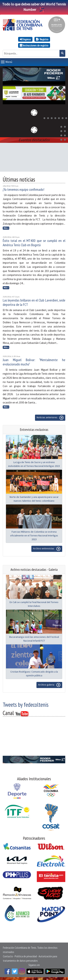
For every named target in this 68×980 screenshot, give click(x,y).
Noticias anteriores (50, 418)
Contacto (8, 956)
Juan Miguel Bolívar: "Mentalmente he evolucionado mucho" (34, 362)
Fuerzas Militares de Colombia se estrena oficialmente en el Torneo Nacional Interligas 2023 (34, 535)
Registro (42, 39)
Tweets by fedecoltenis (26, 705)
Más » (6, 228)
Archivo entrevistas (47, 549)
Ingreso (25, 39)
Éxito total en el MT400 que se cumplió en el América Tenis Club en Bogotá (34, 243)
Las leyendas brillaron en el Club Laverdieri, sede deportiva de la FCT (34, 302)
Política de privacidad (26, 956)
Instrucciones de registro (34, 45)
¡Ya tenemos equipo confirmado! (23, 189)
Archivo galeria (49, 685)
